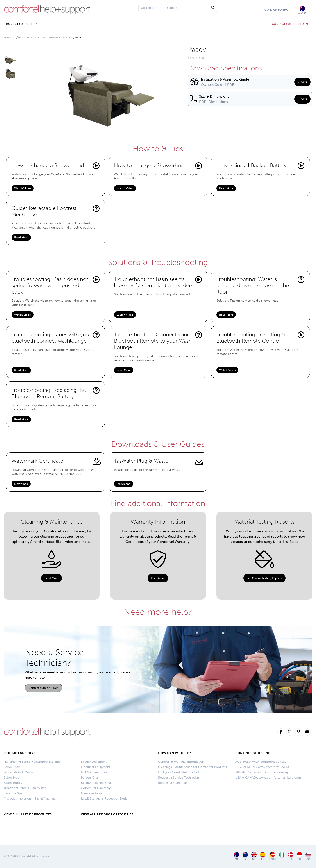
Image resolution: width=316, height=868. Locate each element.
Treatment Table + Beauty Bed (25, 788)
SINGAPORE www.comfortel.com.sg (262, 772)
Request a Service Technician (179, 778)
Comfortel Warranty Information (181, 762)
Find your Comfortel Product (179, 772)
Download (21, 484)
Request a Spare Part (173, 783)
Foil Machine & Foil (94, 772)
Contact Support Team (44, 688)
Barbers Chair (90, 778)
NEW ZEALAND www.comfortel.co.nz (262, 767)
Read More (226, 188)
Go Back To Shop (277, 10)
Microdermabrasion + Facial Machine (30, 799)
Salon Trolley (13, 783)
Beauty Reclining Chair (97, 783)
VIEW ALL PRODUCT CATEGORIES (107, 814)
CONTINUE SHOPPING (253, 753)
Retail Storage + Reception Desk (104, 799)
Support (10, 38)
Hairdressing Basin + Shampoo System (45, 38)
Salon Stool (12, 778)
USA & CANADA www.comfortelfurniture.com (268, 778)
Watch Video (23, 188)
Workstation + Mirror (18, 772)
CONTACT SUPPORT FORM (290, 24)
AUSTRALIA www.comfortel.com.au (261, 762)
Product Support (18, 24)
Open (302, 82)
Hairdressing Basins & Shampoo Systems (32, 762)
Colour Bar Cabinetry (96, 788)
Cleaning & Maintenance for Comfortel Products (192, 767)
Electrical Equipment (96, 767)
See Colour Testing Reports (264, 578)
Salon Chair (12, 767)
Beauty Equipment (94, 762)
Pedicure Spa (13, 793)
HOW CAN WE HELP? (175, 753)
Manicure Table (92, 793)
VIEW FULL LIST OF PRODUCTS (28, 814)
